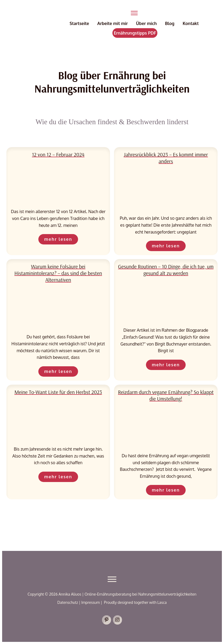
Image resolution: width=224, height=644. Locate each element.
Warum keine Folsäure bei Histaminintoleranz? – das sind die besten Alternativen (58, 273)
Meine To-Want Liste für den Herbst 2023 (58, 392)
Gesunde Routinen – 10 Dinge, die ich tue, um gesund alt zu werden (166, 270)
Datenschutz (68, 602)
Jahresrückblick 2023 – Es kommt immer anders (166, 158)
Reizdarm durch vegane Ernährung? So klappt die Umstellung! (166, 395)
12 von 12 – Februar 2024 (58, 154)
